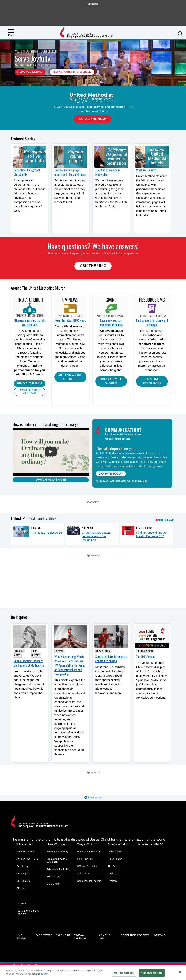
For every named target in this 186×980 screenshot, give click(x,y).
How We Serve (104, 651)
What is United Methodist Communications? (123, 481)
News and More (119, 844)
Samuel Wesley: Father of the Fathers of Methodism (29, 663)
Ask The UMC (93, 266)
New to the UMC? (144, 528)
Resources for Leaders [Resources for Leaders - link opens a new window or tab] (89, 881)
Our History (36, 653)
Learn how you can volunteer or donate (111, 323)
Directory (112, 881)
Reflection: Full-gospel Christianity (27, 172)
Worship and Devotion (89, 852)
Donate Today (111, 474)
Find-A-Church (85, 859)
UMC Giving (53, 884)
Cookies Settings (124, 973)
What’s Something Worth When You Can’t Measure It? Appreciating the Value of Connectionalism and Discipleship (70, 666)
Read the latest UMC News (70, 320)
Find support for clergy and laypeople (152, 323)
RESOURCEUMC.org (135, 935)
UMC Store (21, 937)
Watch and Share (51, 480)
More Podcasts (166, 520)
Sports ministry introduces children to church (111, 659)
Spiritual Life (84, 873)
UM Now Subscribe (87, 866)
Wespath (60, 651)
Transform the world (72, 72)
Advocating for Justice (58, 869)
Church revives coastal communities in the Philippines (96, 536)
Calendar (113, 873)
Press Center (115, 859)
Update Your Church (30, 392)
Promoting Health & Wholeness (57, 860)
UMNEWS (159, 935)
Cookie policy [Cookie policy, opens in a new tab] (40, 974)
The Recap (36, 528)
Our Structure (23, 881)
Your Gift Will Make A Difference (27, 912)
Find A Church (30, 383)
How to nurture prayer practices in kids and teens (70, 172)
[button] (180, 34)
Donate (21, 903)
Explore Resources (152, 381)
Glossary (21, 888)
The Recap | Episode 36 (46, 533)
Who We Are (87, 528)
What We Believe (146, 170)
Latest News (114, 852)
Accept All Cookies (152, 973)
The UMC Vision (145, 651)
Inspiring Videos (19, 653)
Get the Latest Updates (70, 377)
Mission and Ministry (58, 852)
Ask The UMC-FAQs (27, 859)
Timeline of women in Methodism (108, 172)
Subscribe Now (92, 119)
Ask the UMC (105, 937)
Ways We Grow (88, 844)
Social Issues (54, 877)
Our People (22, 873)
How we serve (30, 72)
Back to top (93, 798)
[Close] (180, 972)
